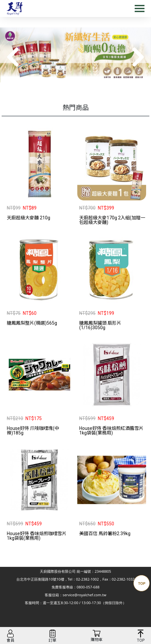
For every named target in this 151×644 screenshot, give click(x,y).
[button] (138, 57)
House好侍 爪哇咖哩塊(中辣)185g (33, 431)
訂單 (53, 640)
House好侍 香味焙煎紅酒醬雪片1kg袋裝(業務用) (111, 431)
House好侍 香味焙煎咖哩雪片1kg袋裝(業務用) (37, 536)
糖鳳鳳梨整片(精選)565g (32, 323)
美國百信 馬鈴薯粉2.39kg (105, 534)
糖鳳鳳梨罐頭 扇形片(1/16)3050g (100, 325)
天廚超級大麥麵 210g (29, 218)
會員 (10, 640)
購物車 (97, 640)
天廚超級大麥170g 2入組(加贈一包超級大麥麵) (112, 220)
